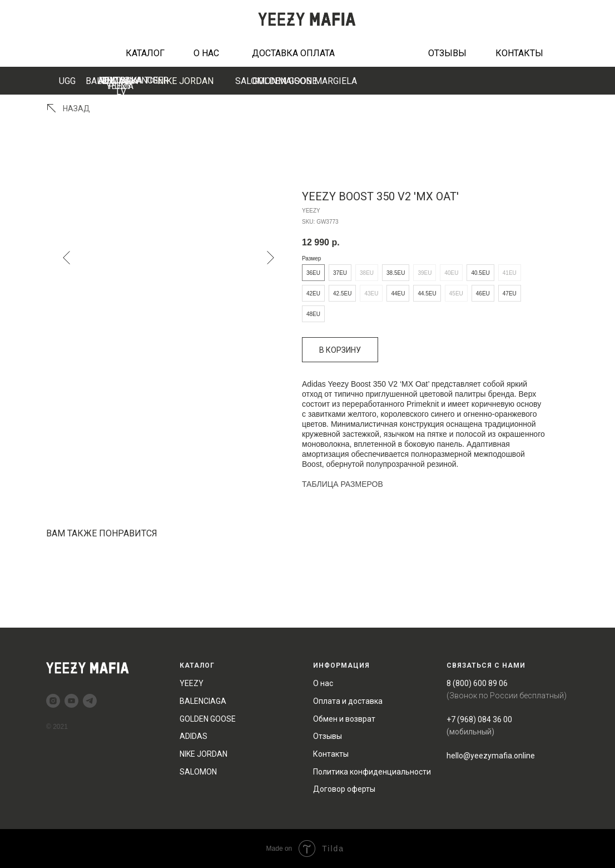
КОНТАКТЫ (519, 53)
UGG (67, 81)
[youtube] (71, 701)
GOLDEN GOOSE (285, 81)
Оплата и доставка (348, 701)
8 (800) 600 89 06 (477, 683)
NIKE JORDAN (185, 81)
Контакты (331, 754)
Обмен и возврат (344, 719)
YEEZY (192, 683)
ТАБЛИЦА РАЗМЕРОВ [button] (343, 484)
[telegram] (90, 701)
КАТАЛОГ (145, 53)
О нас (323, 683)
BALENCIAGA (112, 81)
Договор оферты (344, 789)
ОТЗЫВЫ (447, 53)
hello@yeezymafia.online (491, 756)
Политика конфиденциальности (372, 772)
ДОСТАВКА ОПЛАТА (293, 53)
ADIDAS (194, 736)
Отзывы (328, 736)
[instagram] (53, 701)
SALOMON (198, 772)
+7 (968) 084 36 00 (479, 719)
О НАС (206, 53)
